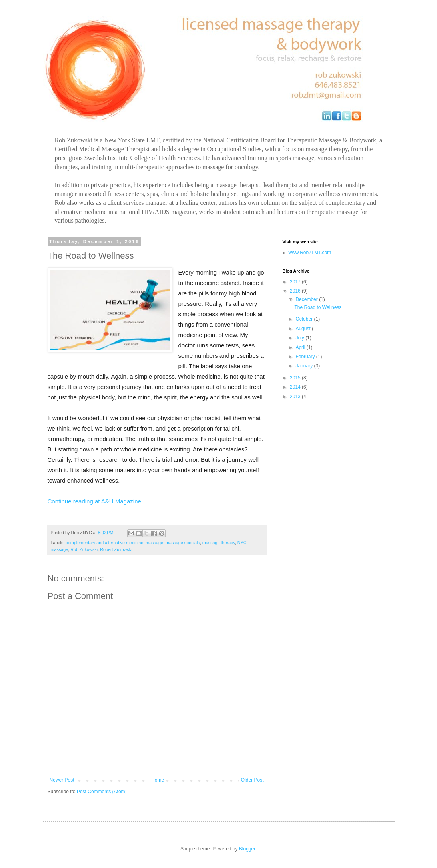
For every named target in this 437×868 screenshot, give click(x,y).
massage (154, 543)
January (305, 366)
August (304, 329)
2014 (296, 387)
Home (158, 780)
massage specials (183, 543)
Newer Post (62, 780)
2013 (296, 397)
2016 (296, 291)
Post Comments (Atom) (102, 792)
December (307, 299)
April (301, 347)
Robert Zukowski (116, 549)
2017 (296, 282)
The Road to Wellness (318, 307)
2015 (296, 378)
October (305, 319)
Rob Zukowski (84, 549)
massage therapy (219, 543)
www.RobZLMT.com (310, 253)
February (306, 357)
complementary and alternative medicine (104, 543)
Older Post (252, 780)
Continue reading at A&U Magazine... (97, 501)
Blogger (247, 849)
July (300, 338)
